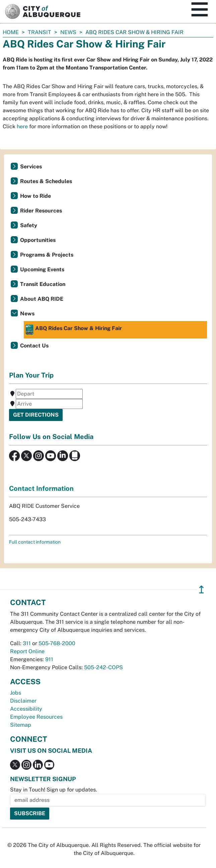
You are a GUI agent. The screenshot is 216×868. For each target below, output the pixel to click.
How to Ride (35, 196)
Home (11, 32)
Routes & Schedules (46, 181)
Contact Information (41, 488)
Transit (40, 32)
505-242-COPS (103, 667)
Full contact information (35, 542)
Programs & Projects (47, 255)
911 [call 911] (49, 659)
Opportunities (38, 240)
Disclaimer (23, 701)
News (68, 32)
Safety (29, 225)
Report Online (27, 651)
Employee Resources (36, 717)
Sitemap (21, 725)
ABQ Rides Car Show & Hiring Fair (74, 330)
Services (31, 167)
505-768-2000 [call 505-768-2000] (57, 643)
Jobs (16, 693)
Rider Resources (41, 211)
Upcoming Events (42, 269)
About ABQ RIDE (42, 299)
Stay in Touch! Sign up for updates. (54, 790)
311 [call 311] (27, 643)
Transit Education (43, 284)
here (22, 126)
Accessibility (26, 709)
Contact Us (34, 346)
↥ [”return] (201, 590)
